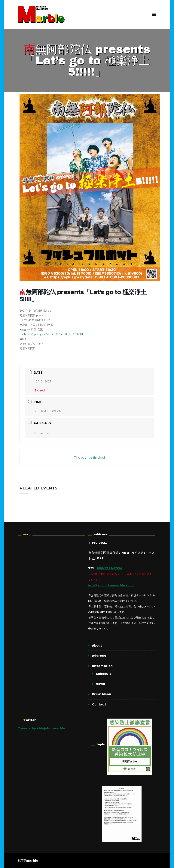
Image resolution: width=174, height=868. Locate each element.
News (101, 684)
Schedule (104, 674)
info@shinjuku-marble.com (111, 585)
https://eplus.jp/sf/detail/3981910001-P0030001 (54, 334)
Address (99, 656)
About (97, 646)
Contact (99, 704)
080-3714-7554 (110, 568)
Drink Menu (102, 694)
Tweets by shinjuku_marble (41, 728)
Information (102, 666)
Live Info (42, 433)
